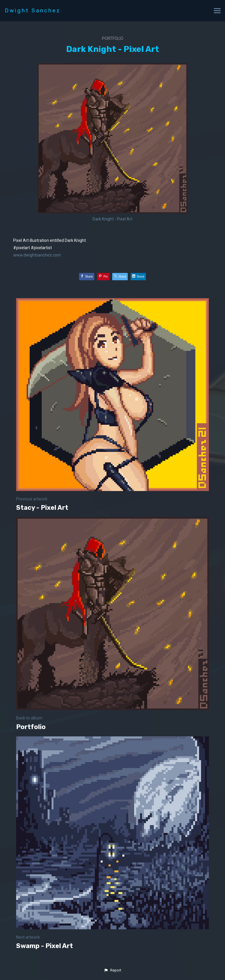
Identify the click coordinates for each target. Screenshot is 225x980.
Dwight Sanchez (33, 11)
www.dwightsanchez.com (37, 255)
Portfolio (113, 38)
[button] (112, 970)
